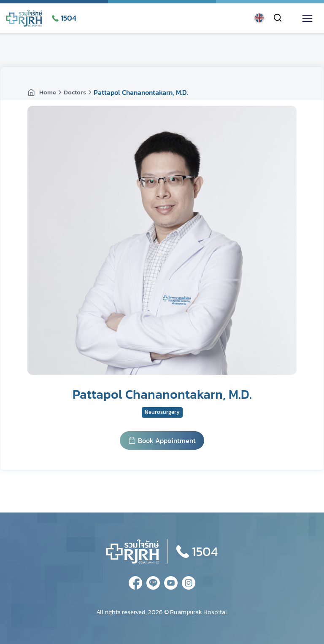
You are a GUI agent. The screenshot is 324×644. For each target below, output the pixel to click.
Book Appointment (162, 440)
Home (42, 92)
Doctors (75, 92)
